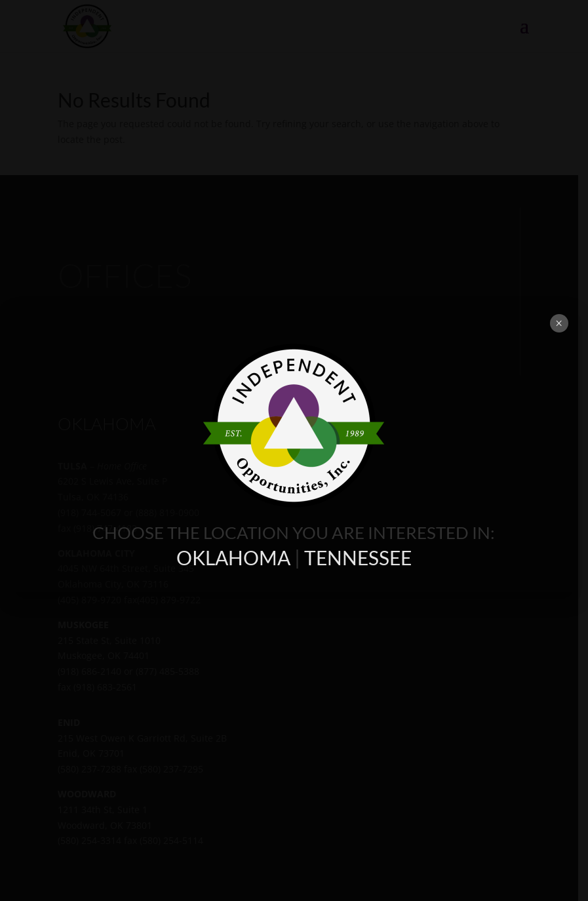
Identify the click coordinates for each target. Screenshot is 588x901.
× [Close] (559, 323)
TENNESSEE (358, 557)
